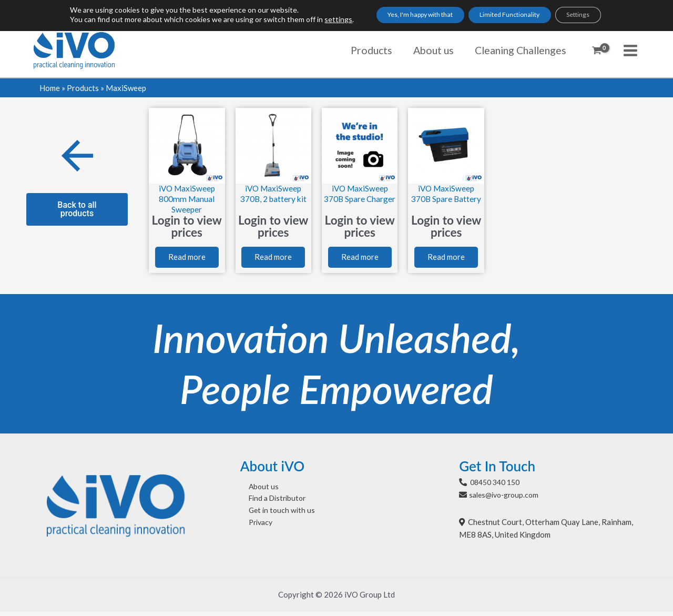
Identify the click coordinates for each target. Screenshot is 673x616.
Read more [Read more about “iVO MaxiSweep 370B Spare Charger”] (360, 260)
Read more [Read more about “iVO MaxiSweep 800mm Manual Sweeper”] (187, 260)
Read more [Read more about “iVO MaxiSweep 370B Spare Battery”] (446, 260)
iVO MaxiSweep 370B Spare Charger (360, 199)
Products (83, 88)
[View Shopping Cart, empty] (597, 51)
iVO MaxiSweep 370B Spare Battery (446, 199)
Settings (598, 16)
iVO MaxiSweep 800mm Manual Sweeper (187, 199)
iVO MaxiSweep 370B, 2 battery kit (273, 194)
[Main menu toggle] (631, 50)
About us (256, 491)
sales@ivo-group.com (507, 499)
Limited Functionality (514, 16)
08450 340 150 (498, 486)
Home (50, 88)
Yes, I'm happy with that (404, 16)
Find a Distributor (272, 504)
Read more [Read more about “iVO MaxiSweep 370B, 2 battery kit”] (273, 260)
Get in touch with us (275, 518)
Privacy (254, 530)
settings (312, 21)
